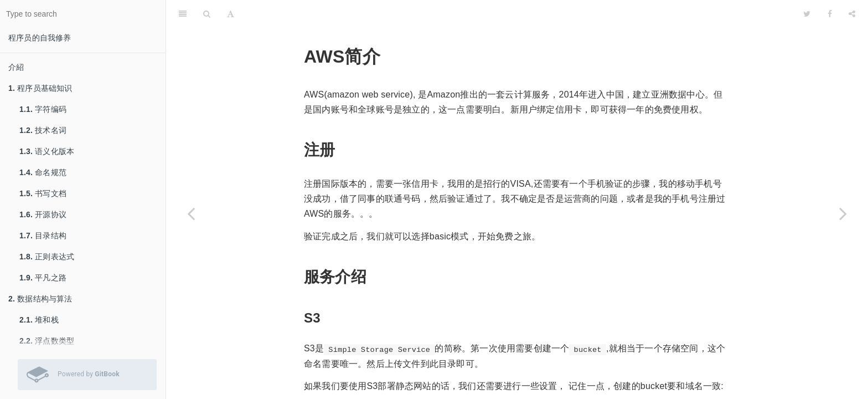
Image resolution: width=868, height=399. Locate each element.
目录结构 (43, 236)
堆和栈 (39, 320)
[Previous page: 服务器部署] (191, 213)
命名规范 (43, 172)
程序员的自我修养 (40, 38)
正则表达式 (47, 257)
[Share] (852, 14)
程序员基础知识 (40, 88)
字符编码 (43, 109)
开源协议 (43, 214)
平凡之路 (43, 278)
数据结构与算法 (40, 299)
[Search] (207, 14)
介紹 (16, 67)
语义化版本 (47, 151)
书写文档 (43, 193)
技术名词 (43, 130)
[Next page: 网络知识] (843, 213)
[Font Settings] (231, 14)
